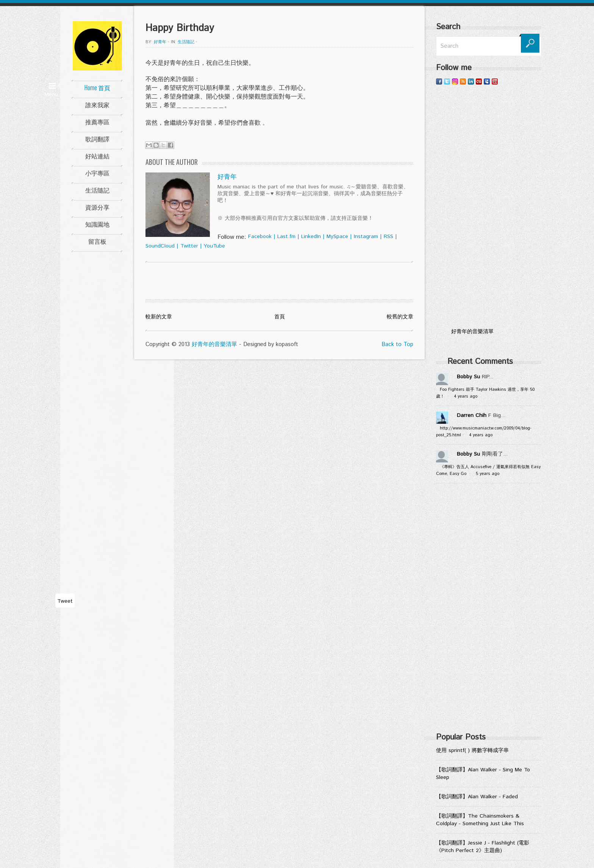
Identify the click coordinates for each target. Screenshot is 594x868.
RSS (388, 237)
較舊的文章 (400, 317)
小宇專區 (97, 173)
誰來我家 (97, 105)
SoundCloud (160, 246)
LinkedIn (311, 237)
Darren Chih (472, 415)
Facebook (260, 237)
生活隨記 (97, 190)
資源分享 (97, 207)
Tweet (65, 601)
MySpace (337, 237)
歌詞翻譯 (97, 139)
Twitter (189, 246)
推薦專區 (97, 122)
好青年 (160, 42)
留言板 (97, 241)
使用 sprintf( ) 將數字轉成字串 (472, 750)
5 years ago (488, 474)
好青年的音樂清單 (214, 344)
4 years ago (466, 396)
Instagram (366, 237)
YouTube (214, 246)
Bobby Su (468, 377)
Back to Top (397, 344)
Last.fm (286, 237)
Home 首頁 (97, 88)
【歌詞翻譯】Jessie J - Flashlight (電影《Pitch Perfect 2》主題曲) (483, 847)
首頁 (280, 317)
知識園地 (97, 224)
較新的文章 (159, 317)
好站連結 (97, 156)
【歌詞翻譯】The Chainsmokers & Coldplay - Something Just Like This (480, 820)
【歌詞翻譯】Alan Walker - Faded (477, 797)
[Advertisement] (489, 207)
